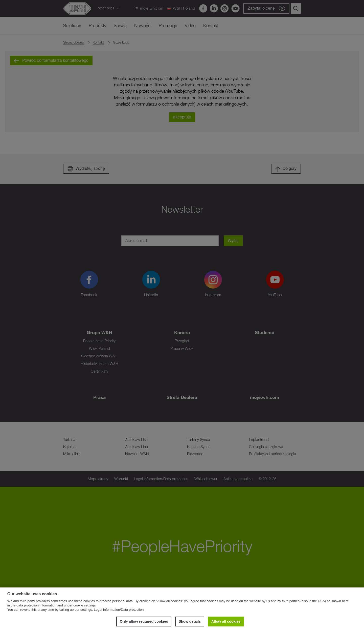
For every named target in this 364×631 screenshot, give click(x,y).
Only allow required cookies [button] (144, 621)
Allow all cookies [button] (226, 621)
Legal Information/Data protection (119, 610)
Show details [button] (190, 621)
